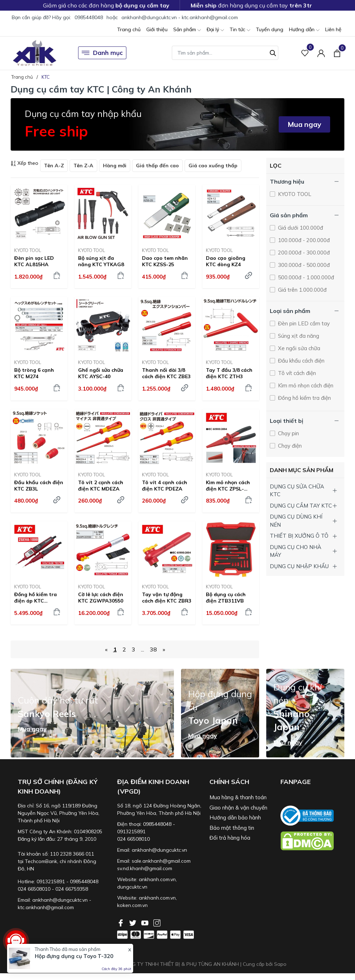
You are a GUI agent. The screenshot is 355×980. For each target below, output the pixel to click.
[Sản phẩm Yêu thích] (305, 53)
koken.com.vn (132, 905)
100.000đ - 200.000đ (303, 240)
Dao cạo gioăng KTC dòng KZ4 (226, 261)
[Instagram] (157, 922)
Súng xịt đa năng (298, 336)
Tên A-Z (54, 166)
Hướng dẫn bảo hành (235, 817)
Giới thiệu (157, 29)
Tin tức (240, 30)
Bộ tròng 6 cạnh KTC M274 (34, 373)
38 (153, 649)
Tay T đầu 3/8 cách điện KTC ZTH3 (229, 373)
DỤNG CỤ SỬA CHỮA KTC (297, 491)
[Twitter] (133, 922)
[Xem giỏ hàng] (337, 53)
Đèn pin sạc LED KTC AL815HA (34, 261)
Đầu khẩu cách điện (301, 361)
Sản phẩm (187, 30)
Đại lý (215, 30)
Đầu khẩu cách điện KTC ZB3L (39, 486)
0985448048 (89, 17)
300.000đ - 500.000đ (303, 265)
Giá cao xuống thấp (213, 166)
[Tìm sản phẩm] (225, 53)
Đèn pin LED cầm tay (303, 323)
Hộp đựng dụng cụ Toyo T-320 (74, 956)
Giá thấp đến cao (157, 166)
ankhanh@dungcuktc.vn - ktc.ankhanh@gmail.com (180, 17)
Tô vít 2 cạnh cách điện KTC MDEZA (101, 486)
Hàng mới (115, 166)
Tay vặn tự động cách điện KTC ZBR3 (167, 598)
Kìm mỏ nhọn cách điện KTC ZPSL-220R (228, 486)
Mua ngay (304, 124)
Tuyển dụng (270, 29)
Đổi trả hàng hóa (230, 838)
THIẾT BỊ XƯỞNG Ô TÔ (299, 536)
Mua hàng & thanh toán (238, 797)
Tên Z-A (83, 166)
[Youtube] (146, 922)
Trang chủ (129, 29)
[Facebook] (121, 922)
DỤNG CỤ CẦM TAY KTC (301, 506)
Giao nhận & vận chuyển (238, 808)
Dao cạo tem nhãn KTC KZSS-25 (165, 261)
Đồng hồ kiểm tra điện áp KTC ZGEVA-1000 (35, 598)
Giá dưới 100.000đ (300, 228)
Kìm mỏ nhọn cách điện (305, 385)
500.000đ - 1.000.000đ (305, 277)
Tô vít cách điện (296, 373)
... (143, 649)
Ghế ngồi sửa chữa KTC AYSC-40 (101, 373)
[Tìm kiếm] (273, 52)
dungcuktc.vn (132, 887)
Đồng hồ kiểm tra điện (304, 398)
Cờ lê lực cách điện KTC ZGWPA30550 (101, 598)
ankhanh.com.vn (157, 879)
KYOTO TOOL (28, 250)
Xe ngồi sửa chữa (298, 348)
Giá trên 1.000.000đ (302, 290)
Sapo (280, 964)
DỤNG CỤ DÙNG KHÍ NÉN (296, 521)
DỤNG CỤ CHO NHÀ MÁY (296, 551)
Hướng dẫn (304, 30)
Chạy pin (288, 433)
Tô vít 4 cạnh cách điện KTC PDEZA (165, 486)
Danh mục (102, 53)
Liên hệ (333, 29)
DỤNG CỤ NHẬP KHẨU (299, 566)
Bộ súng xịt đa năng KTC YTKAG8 (101, 261)
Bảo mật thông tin (232, 828)
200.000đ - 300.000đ (303, 253)
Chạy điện (289, 446)
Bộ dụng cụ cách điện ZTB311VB (226, 598)
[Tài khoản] (321, 53)
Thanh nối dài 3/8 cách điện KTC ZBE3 (166, 373)
